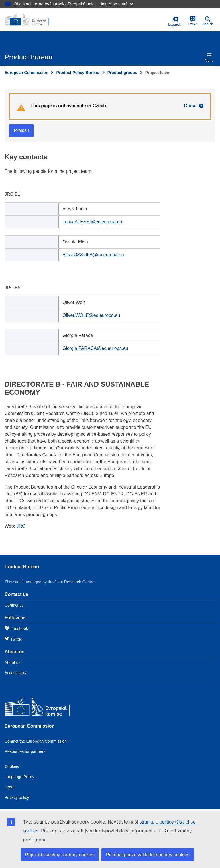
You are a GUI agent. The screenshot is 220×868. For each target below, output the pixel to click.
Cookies (12, 766)
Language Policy (19, 777)
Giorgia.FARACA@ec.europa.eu (95, 348)
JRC (21, 526)
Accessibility (15, 673)
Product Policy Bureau (78, 73)
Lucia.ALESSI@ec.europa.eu (92, 222)
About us (12, 662)
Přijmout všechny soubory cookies (60, 855)
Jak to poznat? (116, 4)
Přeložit (21, 130)
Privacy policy (17, 797)
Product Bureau (22, 567)
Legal (9, 787)
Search (208, 21)
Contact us (14, 605)
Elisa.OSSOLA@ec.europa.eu (93, 255)
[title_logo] (32, 20)
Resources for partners (25, 751)
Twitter (16, 639)
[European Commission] (46, 708)
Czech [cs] (193, 21)
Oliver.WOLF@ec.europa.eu (91, 315)
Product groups (122, 73)
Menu (209, 58)
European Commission (26, 73)
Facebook (19, 629)
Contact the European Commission (36, 741)
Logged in (176, 21)
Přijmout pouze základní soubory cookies (148, 855)
